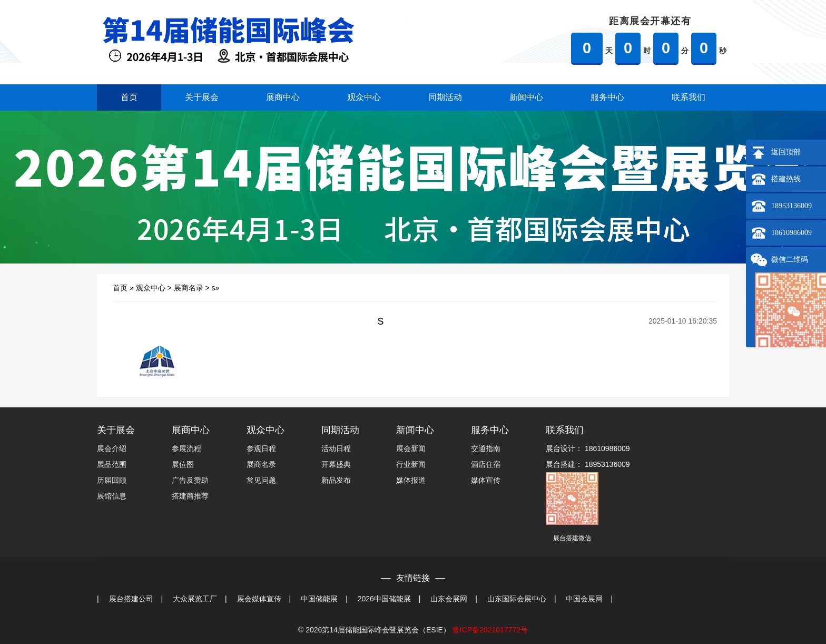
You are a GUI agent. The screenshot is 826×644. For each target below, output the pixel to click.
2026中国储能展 (384, 599)
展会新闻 (411, 448)
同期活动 (445, 97)
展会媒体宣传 (259, 599)
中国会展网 (584, 599)
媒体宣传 (486, 480)
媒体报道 (411, 480)
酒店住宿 (486, 464)
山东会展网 (449, 599)
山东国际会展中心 (517, 599)
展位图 (183, 464)
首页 (129, 97)
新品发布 (336, 480)
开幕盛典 (336, 464)
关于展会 (202, 97)
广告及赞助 (190, 480)
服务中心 (607, 97)
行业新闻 (411, 464)
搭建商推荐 (190, 496)
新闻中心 (526, 97)
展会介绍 (112, 448)
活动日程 (336, 448)
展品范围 (112, 464)
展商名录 (189, 288)
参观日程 (261, 448)
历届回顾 (112, 480)
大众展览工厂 (195, 599)
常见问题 (261, 480)
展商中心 (283, 97)
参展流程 (186, 448)
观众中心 (364, 97)
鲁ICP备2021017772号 (490, 630)
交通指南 (486, 448)
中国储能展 (319, 599)
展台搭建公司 (131, 599)
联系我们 (689, 97)
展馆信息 (112, 496)
